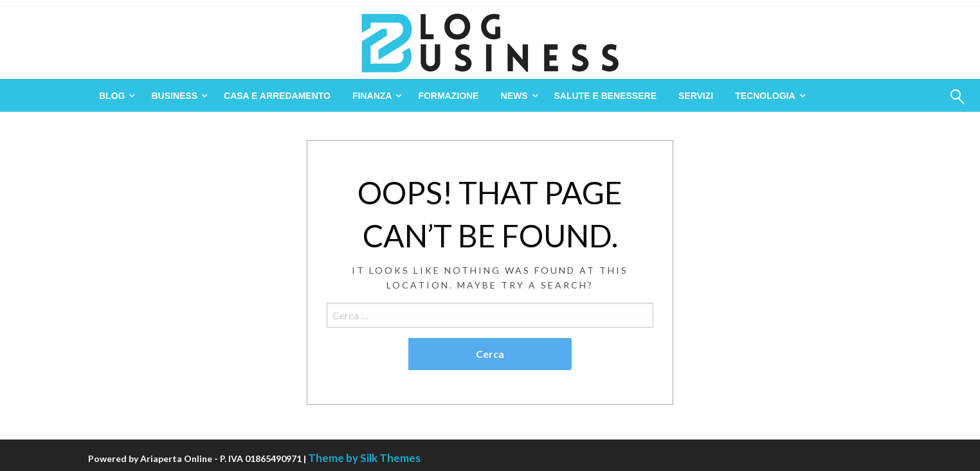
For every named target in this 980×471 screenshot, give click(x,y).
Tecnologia (765, 96)
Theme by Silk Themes (364, 458)
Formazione (448, 96)
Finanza (372, 96)
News (514, 96)
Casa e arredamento (277, 96)
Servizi (696, 96)
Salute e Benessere (605, 96)
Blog (112, 96)
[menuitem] (114, 96)
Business (174, 96)
